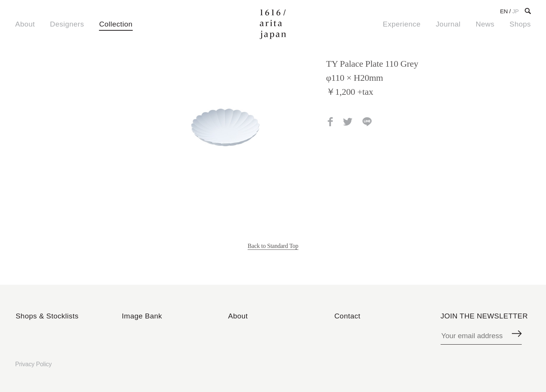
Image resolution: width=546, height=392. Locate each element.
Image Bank (142, 316)
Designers (67, 24)
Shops (520, 24)
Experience (402, 24)
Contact (348, 316)
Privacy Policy (33, 364)
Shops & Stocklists (47, 316)
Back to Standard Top (273, 246)
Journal (448, 24)
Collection (116, 24)
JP (515, 11)
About (25, 24)
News (485, 24)
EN (504, 11)
